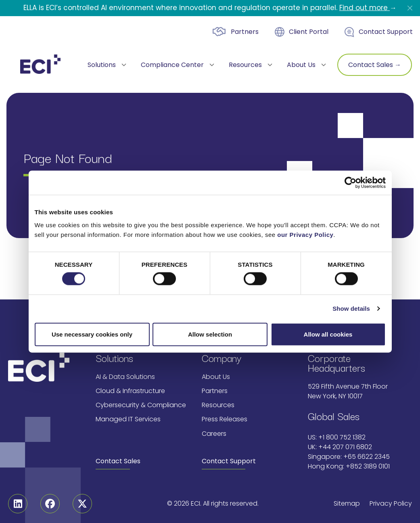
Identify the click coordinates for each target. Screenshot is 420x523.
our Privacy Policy (305, 234)
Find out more (365, 8)
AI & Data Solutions (125, 377)
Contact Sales (118, 461)
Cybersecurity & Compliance (141, 405)
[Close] (410, 8)
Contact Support (386, 32)
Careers (214, 434)
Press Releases (225, 419)
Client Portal (309, 32)
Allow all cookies (328, 334)
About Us (216, 377)
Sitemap (347, 503)
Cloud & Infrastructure (130, 391)
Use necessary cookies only (92, 334)
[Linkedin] (18, 504)
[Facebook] (50, 504)
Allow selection (210, 334)
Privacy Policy (391, 503)
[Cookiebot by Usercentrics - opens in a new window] (350, 183)
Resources (218, 405)
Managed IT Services (128, 419)
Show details (351, 309)
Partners (245, 32)
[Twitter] (82, 504)
